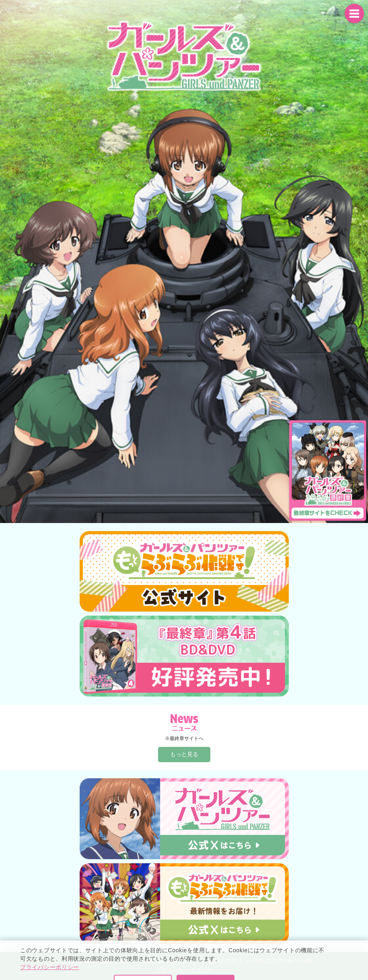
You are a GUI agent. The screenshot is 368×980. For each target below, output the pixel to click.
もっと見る (184, 754)
